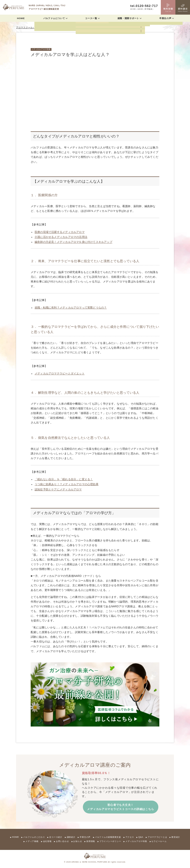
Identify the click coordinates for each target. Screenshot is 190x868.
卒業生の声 (85, 837)
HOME (21, 18)
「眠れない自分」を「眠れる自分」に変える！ (64, 479)
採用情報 (91, 841)
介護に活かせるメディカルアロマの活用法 (61, 237)
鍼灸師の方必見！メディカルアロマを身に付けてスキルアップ (73, 242)
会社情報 (47, 841)
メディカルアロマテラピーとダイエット (60, 373)
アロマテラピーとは (157, 837)
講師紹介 (71, 837)
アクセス (130, 837)
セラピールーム (159, 841)
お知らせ (78, 841)
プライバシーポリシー (110, 841)
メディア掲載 (32, 841)
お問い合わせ (62, 841)
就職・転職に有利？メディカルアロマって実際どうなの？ (71, 308)
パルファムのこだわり (34, 837)
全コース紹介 (56, 837)
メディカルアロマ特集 (41, 49)
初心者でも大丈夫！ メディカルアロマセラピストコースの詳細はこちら (120, 807)
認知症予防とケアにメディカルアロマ (58, 489)
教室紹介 (176, 837)
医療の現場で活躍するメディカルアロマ (60, 232)
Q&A (141, 837)
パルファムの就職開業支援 (108, 837)
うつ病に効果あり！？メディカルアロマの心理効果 (67, 484)
